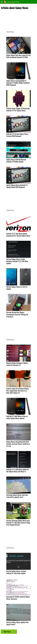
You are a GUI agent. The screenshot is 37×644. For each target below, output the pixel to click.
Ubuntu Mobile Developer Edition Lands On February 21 (17, 364)
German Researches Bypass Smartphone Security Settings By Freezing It (17, 314)
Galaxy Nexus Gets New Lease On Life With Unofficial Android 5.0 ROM (18, 56)
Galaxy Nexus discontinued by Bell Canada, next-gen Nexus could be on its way (18, 444)
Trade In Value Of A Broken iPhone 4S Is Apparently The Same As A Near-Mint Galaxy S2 (17, 391)
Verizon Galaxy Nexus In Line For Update (17, 288)
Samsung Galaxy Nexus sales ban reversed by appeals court (17, 496)
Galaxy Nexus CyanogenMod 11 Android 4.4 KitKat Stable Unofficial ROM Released (18, 83)
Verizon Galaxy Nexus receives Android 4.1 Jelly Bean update (16, 572)
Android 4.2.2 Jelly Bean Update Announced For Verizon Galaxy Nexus (18, 235)
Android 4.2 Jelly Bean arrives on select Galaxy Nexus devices (17, 417)
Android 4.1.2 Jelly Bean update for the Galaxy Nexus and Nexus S (18, 470)
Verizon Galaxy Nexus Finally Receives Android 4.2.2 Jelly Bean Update (17, 261)
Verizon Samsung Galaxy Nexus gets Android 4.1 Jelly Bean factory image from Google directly (18, 523)
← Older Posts (6, 632)
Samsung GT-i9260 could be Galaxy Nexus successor (18, 598)
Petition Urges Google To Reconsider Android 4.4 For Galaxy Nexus (18, 109)
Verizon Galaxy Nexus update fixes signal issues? (17, 623)
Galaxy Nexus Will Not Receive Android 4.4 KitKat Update (16, 161)
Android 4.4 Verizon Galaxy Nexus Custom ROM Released (17, 135)
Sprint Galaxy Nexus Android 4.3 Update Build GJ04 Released (17, 186)
